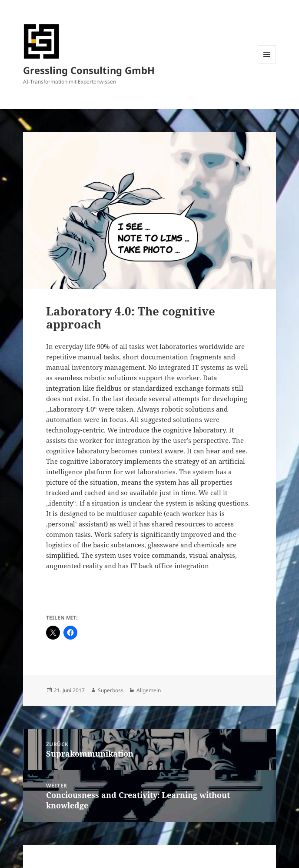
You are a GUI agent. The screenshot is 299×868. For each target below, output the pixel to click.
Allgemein (149, 690)
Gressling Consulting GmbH (89, 70)
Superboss (111, 690)
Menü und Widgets (267, 63)
